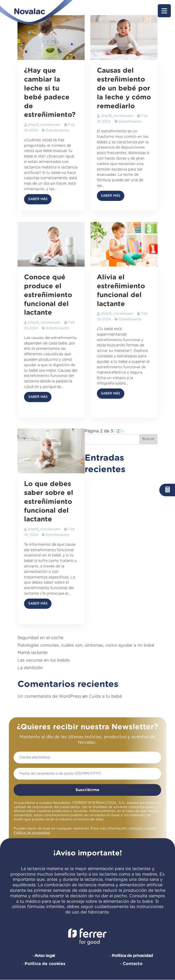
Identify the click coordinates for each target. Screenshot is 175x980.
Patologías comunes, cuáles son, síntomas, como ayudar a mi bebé (86, 645)
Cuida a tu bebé (105, 696)
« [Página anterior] (114, 431)
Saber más (38, 199)
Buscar (148, 439)
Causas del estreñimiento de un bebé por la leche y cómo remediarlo (124, 88)
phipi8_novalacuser (44, 125)
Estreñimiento (57, 131)
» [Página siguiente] (123, 431)
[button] (164, 11)
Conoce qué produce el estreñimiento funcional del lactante (48, 295)
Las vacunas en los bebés (44, 660)
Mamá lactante (32, 653)
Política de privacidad (32, 833)
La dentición (30, 668)
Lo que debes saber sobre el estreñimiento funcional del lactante (49, 502)
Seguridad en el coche (40, 638)
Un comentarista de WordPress (49, 696)
